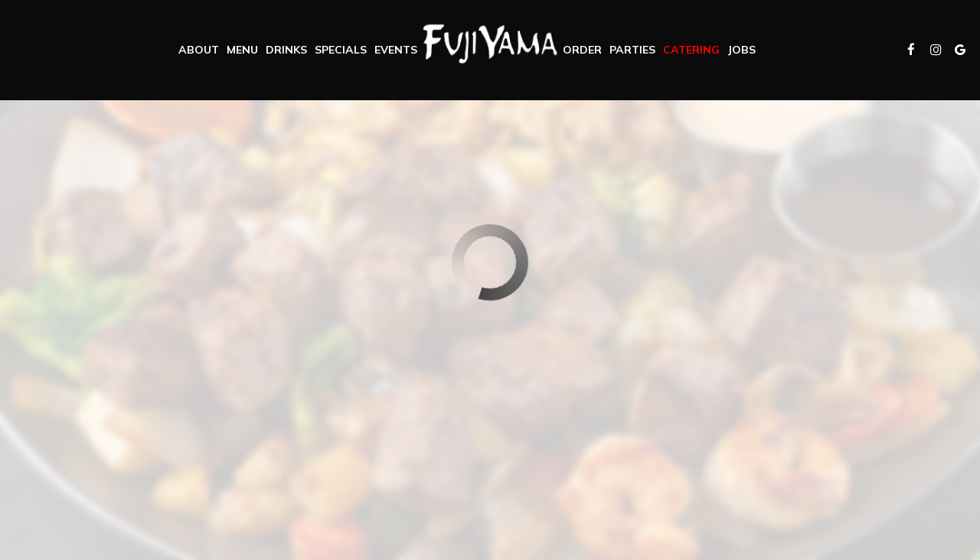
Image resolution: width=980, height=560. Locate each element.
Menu (242, 50)
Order (582, 50)
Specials (341, 50)
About (199, 50)
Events (396, 50)
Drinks (286, 50)
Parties (632, 50)
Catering (691, 50)
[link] (490, 40)
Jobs (742, 50)
